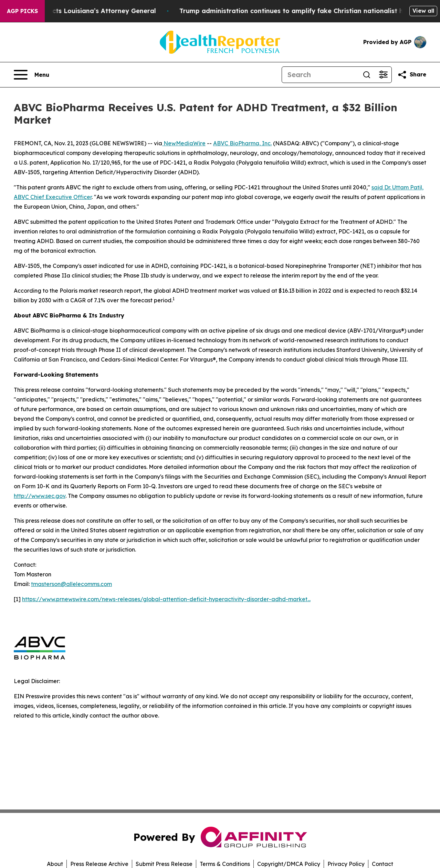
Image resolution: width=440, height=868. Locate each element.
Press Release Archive (99, 864)
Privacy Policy (346, 864)
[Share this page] (412, 75)
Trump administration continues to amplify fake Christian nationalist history (310, 11)
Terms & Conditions (225, 864)
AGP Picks (22, 11)
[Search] (320, 75)
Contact (383, 864)
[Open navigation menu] (32, 75)
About (55, 864)
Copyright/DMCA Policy (289, 864)
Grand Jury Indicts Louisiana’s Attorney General (88, 11)
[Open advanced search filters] (383, 75)
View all (423, 11)
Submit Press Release (164, 864)
